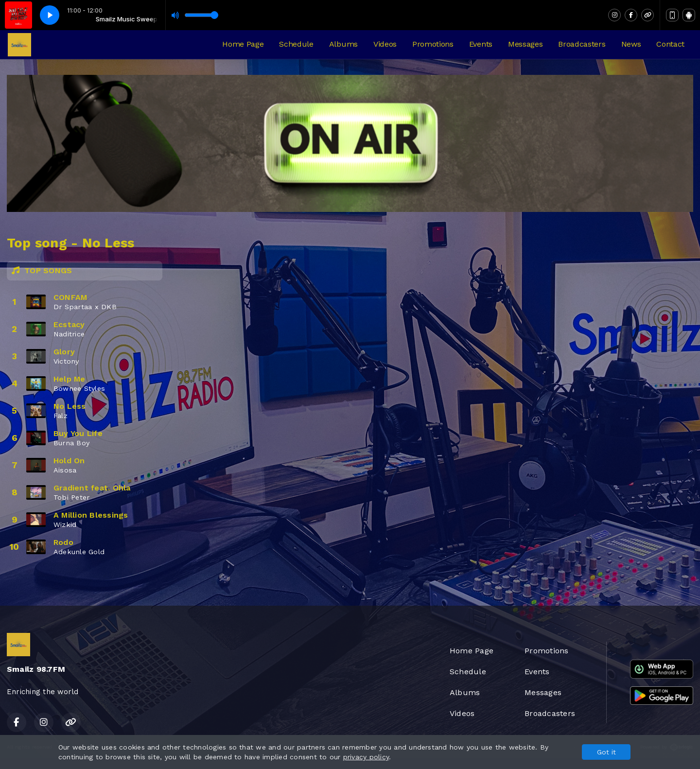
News (631, 44)
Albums (343, 44)
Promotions (433, 44)
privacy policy (366, 757)
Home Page (243, 44)
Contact (670, 44)
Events (481, 44)
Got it (606, 752)
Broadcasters (582, 44)
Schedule (296, 44)
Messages (525, 44)
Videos (385, 44)
